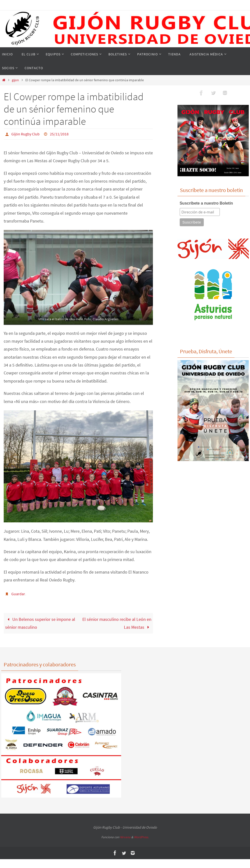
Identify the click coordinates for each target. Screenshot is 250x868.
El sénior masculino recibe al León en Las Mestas (117, 623)
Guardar (18, 594)
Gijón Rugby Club (25, 134)
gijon (15, 80)
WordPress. (141, 837)
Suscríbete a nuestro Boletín (206, 203)
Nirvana (125, 837)
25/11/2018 (59, 134)
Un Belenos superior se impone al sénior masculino (40, 623)
